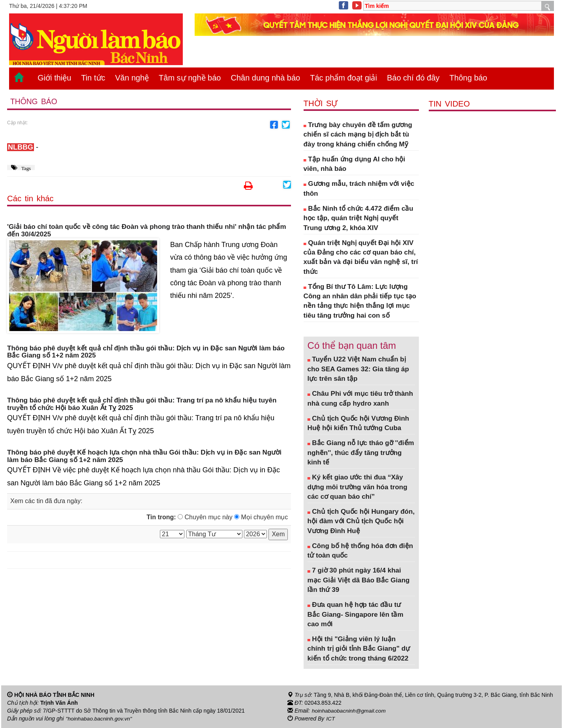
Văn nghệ (132, 78)
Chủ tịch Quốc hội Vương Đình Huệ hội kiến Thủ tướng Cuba (358, 423)
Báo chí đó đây (413, 78)
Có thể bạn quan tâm (352, 345)
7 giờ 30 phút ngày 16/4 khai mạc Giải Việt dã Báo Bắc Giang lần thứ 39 (359, 580)
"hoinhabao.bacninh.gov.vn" (100, 719)
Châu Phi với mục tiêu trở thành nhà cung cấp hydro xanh (360, 398)
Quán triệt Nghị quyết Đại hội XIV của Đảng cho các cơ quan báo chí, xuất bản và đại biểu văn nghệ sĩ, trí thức (361, 257)
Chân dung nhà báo (265, 78)
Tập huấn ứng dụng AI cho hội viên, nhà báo (355, 164)
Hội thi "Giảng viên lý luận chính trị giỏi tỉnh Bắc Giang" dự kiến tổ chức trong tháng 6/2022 (359, 649)
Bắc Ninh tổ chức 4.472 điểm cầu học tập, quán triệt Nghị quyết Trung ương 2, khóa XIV (358, 218)
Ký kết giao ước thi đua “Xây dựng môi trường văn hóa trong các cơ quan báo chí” (358, 487)
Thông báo (468, 78)
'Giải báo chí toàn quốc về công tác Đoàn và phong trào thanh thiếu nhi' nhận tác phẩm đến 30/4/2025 (147, 231)
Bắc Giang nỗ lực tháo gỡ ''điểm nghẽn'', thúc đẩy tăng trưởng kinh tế (361, 453)
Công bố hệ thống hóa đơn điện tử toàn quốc (360, 551)
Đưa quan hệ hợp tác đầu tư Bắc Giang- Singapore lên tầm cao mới (356, 614)
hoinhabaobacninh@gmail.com (350, 711)
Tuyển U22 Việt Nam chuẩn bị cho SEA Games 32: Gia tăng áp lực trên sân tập (358, 369)
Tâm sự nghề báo (190, 78)
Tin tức (93, 78)
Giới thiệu (54, 78)
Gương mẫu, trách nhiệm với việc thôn (359, 188)
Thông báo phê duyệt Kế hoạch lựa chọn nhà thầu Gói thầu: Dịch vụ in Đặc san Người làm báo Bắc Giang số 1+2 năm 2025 (144, 456)
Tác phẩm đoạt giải (343, 78)
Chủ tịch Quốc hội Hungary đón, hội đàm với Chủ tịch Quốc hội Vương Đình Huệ (361, 521)
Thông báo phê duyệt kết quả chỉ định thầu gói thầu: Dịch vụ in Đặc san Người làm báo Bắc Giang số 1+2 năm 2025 (146, 352)
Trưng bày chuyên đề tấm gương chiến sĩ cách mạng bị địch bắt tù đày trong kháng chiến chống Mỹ (358, 135)
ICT (331, 719)
